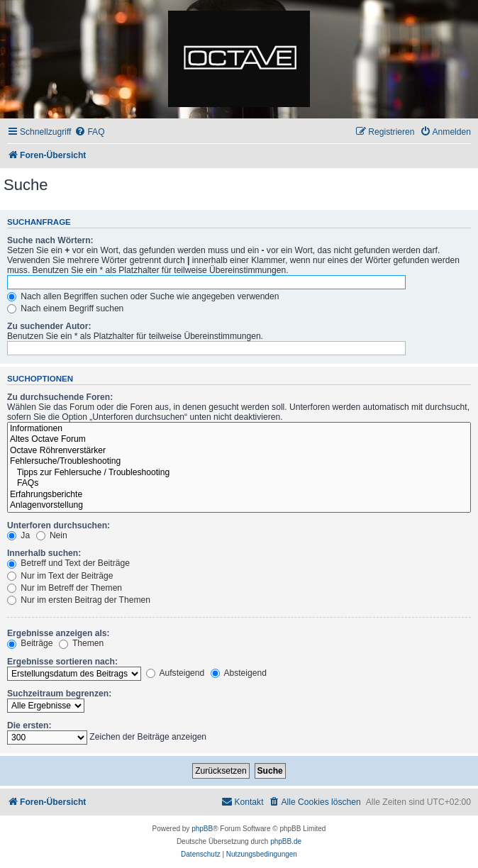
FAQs (239, 484)
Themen (82, 643)
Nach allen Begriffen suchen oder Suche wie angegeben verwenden (143, 296)
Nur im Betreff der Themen (65, 588)
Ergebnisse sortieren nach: (62, 662)
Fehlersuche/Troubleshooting (239, 462)
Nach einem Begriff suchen (65, 308)
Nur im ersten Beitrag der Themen (79, 600)
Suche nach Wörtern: (50, 240)
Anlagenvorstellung (239, 506)
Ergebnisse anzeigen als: (59, 633)
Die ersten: (29, 725)
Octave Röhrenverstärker (239, 451)
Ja (18, 535)
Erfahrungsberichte (239, 495)
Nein (52, 535)
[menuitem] (89, 132)
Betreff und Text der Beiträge (68, 563)
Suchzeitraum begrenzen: (59, 694)
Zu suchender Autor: (49, 326)
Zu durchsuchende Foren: (60, 397)
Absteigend (239, 673)
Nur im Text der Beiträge (60, 576)
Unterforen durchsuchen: (59, 525)
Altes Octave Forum (239, 440)
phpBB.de (286, 841)
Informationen (239, 429)
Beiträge (30, 643)
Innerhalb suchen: (44, 553)
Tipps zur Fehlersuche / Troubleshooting (239, 473)
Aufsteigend (176, 673)
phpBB (202, 829)
